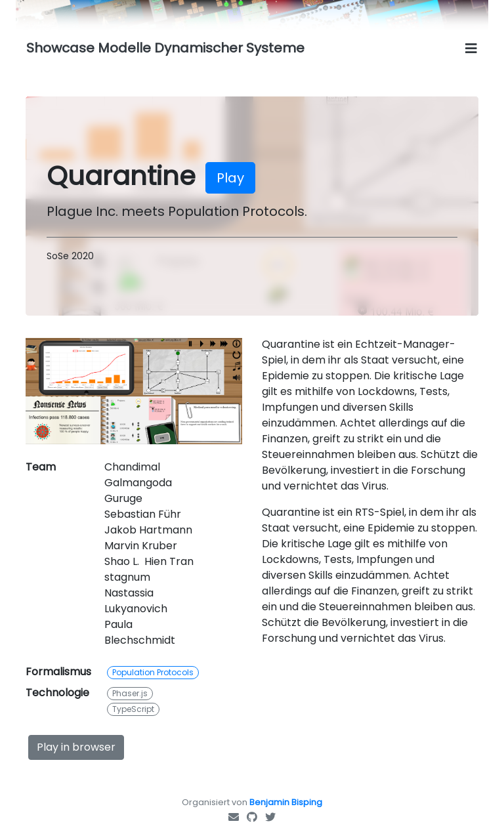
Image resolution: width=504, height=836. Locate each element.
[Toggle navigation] (471, 49)
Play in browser (76, 747)
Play (230, 178)
